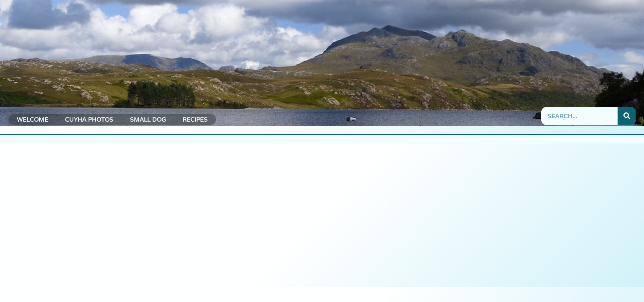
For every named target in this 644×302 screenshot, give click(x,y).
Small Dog (148, 120)
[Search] (627, 116)
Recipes (195, 120)
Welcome (32, 120)
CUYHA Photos (89, 120)
